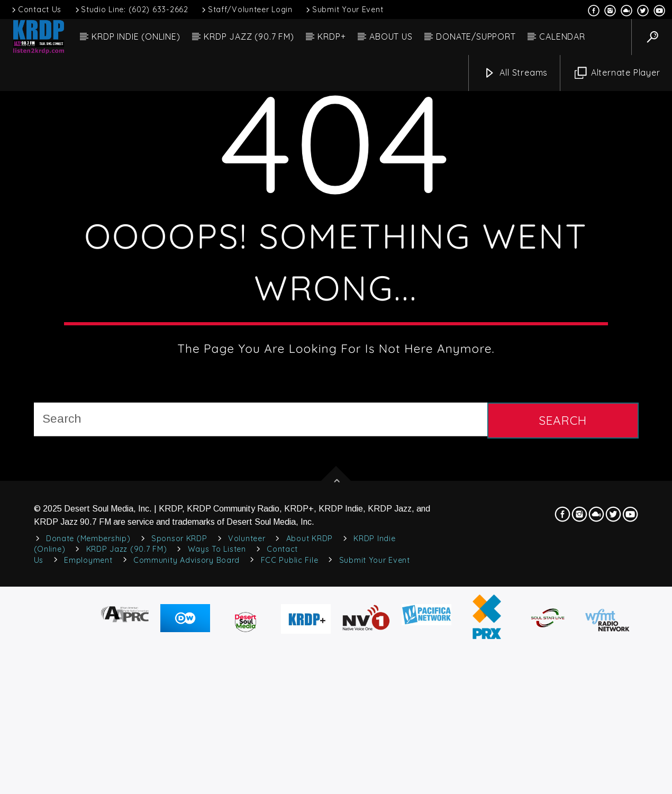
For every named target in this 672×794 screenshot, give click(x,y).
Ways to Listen (217, 776)
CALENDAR (562, 36)
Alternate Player (617, 73)
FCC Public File (290, 787)
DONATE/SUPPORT (476, 36)
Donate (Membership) (88, 765)
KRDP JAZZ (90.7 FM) (249, 36)
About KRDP (310, 765)
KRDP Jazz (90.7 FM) (127, 776)
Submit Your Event (344, 10)
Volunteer (247, 765)
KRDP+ (332, 36)
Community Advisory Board (187, 787)
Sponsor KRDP (179, 765)
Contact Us (36, 10)
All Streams (516, 73)
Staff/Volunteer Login (246, 10)
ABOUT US (391, 36)
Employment (88, 787)
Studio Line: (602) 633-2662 (131, 10)
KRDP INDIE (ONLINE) (136, 36)
